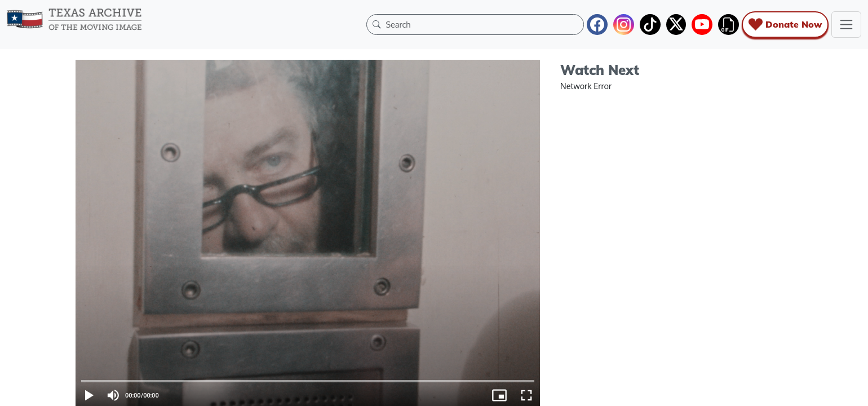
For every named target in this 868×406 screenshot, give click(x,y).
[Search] (482, 24)
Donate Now (785, 25)
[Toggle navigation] (846, 25)
